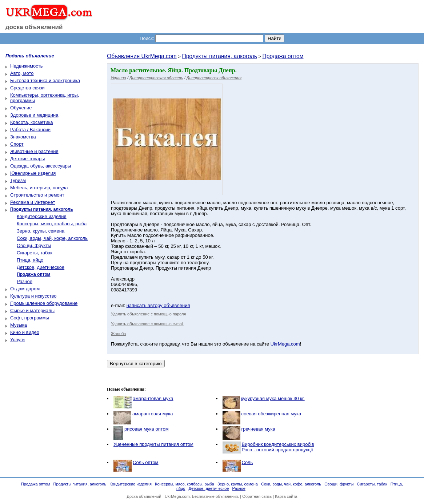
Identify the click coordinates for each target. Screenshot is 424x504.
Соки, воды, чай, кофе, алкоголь (52, 238)
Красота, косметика (32, 122)
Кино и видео (25, 332)
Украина (118, 78)
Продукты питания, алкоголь (219, 56)
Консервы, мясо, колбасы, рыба (52, 224)
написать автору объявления (158, 305)
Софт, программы (30, 318)
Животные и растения (34, 151)
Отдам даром (25, 289)
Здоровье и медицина (34, 115)
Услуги (17, 340)
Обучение (21, 108)
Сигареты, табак (35, 253)
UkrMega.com (285, 344)
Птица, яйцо (30, 260)
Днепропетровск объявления (214, 78)
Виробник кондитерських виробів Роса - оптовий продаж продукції (278, 447)
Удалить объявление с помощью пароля (148, 314)
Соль (247, 462)
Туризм (18, 180)
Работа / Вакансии (30, 130)
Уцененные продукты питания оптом (153, 444)
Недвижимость (26, 66)
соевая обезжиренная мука (271, 414)
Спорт (17, 144)
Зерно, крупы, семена (41, 231)
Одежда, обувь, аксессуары (41, 166)
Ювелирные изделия (33, 173)
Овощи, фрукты (34, 245)
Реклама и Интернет (33, 202)
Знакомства (23, 137)
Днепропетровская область (156, 78)
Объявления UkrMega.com (142, 56)
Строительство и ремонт (37, 195)
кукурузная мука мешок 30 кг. (273, 398)
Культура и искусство (33, 296)
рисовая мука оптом (147, 429)
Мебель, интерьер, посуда (39, 188)
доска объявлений (34, 27)
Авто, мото (22, 73)
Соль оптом (146, 462)
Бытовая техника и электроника (45, 80)
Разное (25, 281)
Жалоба (118, 334)
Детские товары (27, 159)
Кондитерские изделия (42, 216)
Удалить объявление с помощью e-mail (147, 324)
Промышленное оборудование (44, 303)
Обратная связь (257, 496)
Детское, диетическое (41, 267)
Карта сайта (286, 496)
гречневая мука (258, 429)
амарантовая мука (153, 398)
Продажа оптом (283, 56)
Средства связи (27, 88)
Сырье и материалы (32, 311)
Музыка (19, 325)
